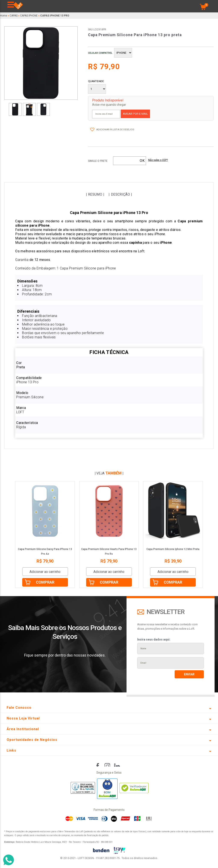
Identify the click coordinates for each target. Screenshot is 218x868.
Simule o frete (98, 161)
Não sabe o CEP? (158, 160)
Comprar (45, 582)
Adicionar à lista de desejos (115, 129)
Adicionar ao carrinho (45, 572)
